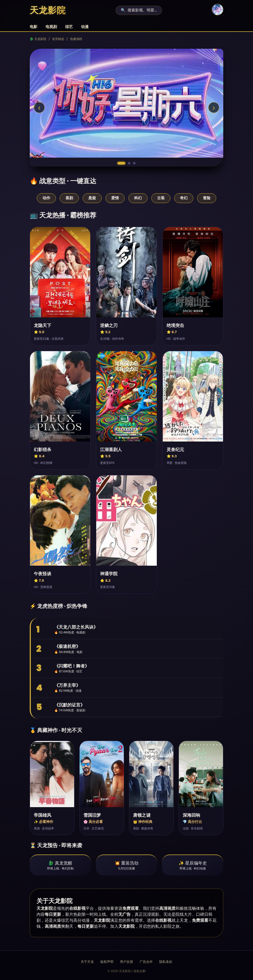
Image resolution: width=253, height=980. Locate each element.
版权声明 (107, 962)
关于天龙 (87, 962)
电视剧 (51, 27)
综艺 (69, 27)
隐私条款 (166, 962)
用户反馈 (126, 962)
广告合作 (146, 962)
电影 (34, 27)
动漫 (85, 27)
